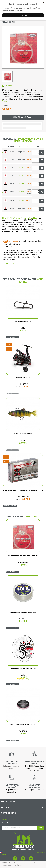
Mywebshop (18, 865)
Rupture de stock (13, 393)
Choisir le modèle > (23, 117)
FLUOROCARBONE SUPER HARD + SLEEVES (23, 556)
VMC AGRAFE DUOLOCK (23, 321)
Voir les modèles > (13, 337)
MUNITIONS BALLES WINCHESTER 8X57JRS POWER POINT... (23, 490)
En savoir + (6, 101)
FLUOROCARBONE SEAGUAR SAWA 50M (23, 668)
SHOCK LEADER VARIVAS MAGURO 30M (23, 725)
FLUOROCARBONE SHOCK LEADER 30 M (23, 612)
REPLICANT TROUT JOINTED (23, 434)
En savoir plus (9, 263)
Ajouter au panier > (10, 506)
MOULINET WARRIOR (23, 378)
